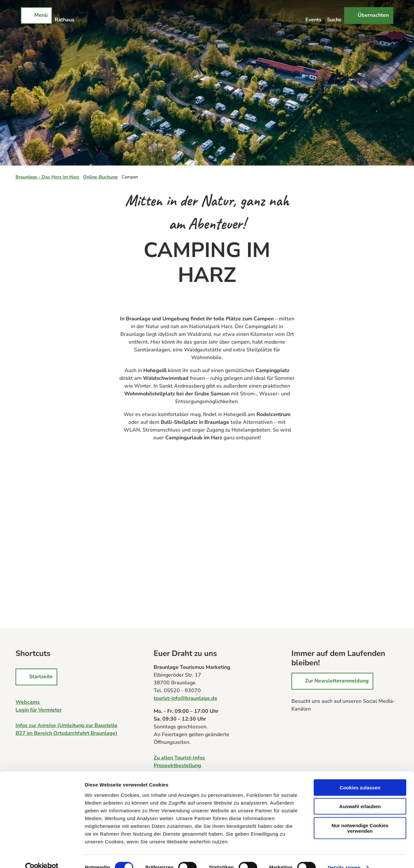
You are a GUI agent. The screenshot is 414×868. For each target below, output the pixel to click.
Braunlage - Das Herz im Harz (47, 177)
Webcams (28, 702)
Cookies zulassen (360, 775)
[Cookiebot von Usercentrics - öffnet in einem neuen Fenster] (42, 855)
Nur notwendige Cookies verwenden (360, 816)
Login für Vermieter (39, 710)
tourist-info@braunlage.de (185, 698)
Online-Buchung (100, 177)
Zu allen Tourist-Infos (179, 758)
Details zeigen (344, 855)
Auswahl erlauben (360, 794)
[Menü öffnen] (36, 16)
